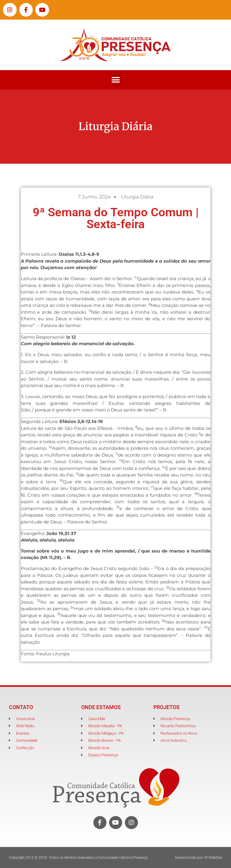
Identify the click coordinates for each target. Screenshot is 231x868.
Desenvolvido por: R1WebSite (199, 858)
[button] (115, 80)
